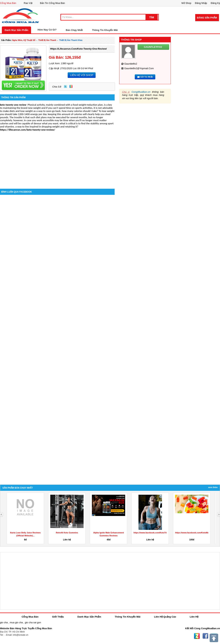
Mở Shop (186, 3)
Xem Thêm (213, 487)
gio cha (4, 622)
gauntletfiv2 (131, 64)
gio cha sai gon (33, 622)
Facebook (205, 636)
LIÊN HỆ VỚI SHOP (82, 75)
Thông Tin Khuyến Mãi (105, 30)
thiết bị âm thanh (47, 40)
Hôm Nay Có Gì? (47, 30)
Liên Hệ (194, 617)
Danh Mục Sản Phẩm (16, 30)
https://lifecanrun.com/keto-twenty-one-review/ (78, 49)
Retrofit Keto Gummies (192, 533)
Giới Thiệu (58, 617)
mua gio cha (16, 622)
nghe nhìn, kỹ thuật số (24, 40)
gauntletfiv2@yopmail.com (139, 68)
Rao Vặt (28, 3)
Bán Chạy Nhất (74, 30)
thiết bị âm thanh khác (71, 40)
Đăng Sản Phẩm (207, 18)
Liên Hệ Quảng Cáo (165, 617)
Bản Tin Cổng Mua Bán (52, 3)
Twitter (65, 86)
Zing (71, 86)
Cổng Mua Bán (8, 3)
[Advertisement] (57, 157)
